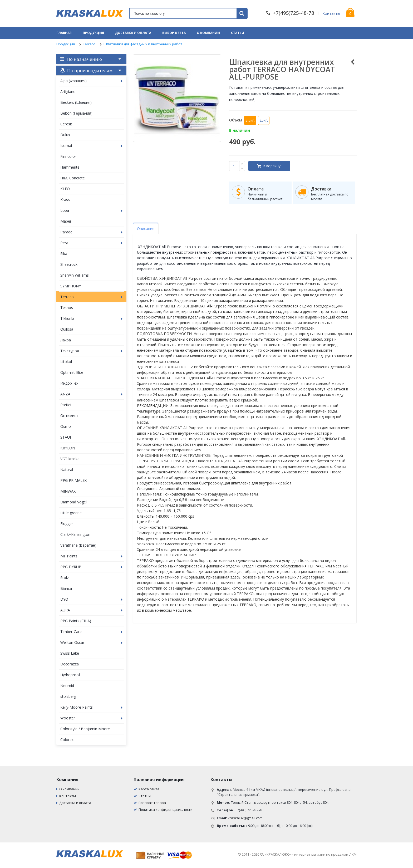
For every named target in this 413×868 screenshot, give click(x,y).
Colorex (67, 740)
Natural (67, 470)
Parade (91, 232)
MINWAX (68, 491)
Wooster (91, 718)
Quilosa (67, 329)
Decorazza (70, 664)
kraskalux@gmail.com (245, 818)
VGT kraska (70, 459)
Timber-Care (91, 632)
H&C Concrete (73, 178)
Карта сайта (149, 789)
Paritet (66, 405)
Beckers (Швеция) (76, 102)
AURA (91, 610)
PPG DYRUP (91, 567)
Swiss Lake (70, 653)
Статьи (238, 33)
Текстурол (91, 351)
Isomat (91, 146)
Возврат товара (152, 803)
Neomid (67, 686)
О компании (208, 33)
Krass (65, 200)
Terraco (89, 44)
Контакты (331, 13)
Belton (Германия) (76, 113)
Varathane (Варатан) (78, 545)
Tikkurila (91, 318)
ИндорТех (69, 383)
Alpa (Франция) (91, 81)
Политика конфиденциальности (166, 810)
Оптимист (69, 416)
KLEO (65, 189)
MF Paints (91, 556)
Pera (91, 243)
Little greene (71, 513)
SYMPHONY (71, 286)
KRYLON (68, 448)
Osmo (66, 426)
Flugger (67, 524)
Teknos (67, 308)
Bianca (66, 588)
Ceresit (66, 124)
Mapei (66, 221)
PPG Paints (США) (76, 621)
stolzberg (68, 696)
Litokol (66, 362)
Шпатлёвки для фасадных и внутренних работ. (143, 44)
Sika (64, 254)
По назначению (81, 59)
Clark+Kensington (75, 534)
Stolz (65, 578)
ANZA (91, 394)
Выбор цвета (174, 33)
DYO (91, 599)
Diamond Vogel (73, 502)
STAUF (66, 437)
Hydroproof (70, 675)
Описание (146, 229)
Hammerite (70, 167)
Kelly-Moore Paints (91, 707)
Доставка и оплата (133, 33)
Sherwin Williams (75, 275)
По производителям (87, 70)
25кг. (264, 120)
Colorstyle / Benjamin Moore (85, 729)
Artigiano (68, 92)
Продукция (93, 33)
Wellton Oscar (91, 642)
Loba (91, 210)
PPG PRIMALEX (73, 480)
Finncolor (68, 156)
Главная (64, 33)
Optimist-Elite (72, 372)
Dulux (65, 135)
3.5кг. (250, 120)
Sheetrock (69, 264)
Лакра (66, 340)
